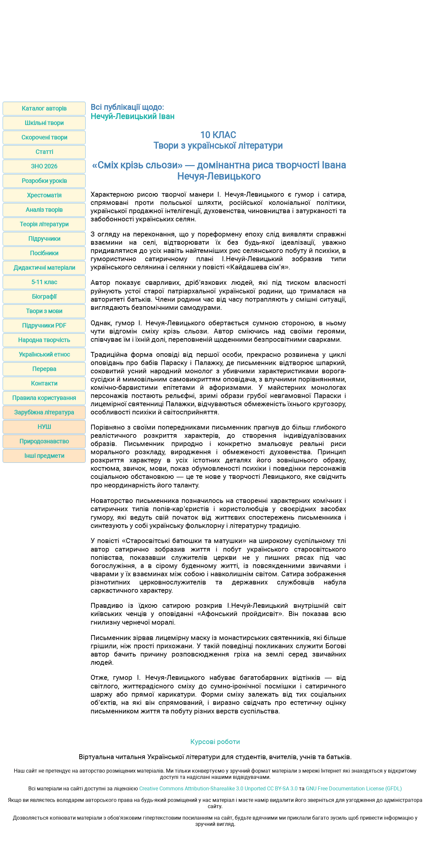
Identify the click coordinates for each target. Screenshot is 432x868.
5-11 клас (44, 282)
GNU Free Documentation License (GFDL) (354, 789)
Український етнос (44, 354)
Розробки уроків (44, 181)
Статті (44, 152)
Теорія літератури (44, 224)
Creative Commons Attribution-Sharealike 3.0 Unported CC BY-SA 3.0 (218, 789)
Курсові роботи (215, 742)
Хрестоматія (44, 195)
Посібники (44, 253)
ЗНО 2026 (44, 166)
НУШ (44, 427)
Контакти (44, 383)
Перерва (44, 369)
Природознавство (44, 441)
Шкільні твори (44, 123)
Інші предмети (44, 456)
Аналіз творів (44, 210)
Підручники (44, 239)
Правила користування (44, 398)
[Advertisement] (216, 49)
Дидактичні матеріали (44, 268)
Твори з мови (44, 311)
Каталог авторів (44, 108)
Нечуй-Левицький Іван (133, 116)
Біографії (44, 297)
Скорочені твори (44, 137)
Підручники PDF (44, 325)
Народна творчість (44, 340)
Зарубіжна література (44, 412)
